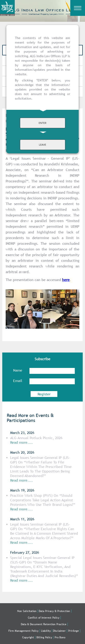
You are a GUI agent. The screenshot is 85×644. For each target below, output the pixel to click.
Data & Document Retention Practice (44, 624)
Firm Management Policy (23, 631)
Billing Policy (44, 637)
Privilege (74, 631)
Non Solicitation (27, 611)
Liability (46, 631)
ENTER (42, 123)
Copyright (28, 637)
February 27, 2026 (25, 552)
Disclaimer (59, 631)
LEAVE (42, 145)
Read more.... (22, 542)
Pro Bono (60, 637)
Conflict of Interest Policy (44, 618)
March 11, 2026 (22, 519)
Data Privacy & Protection (54, 611)
